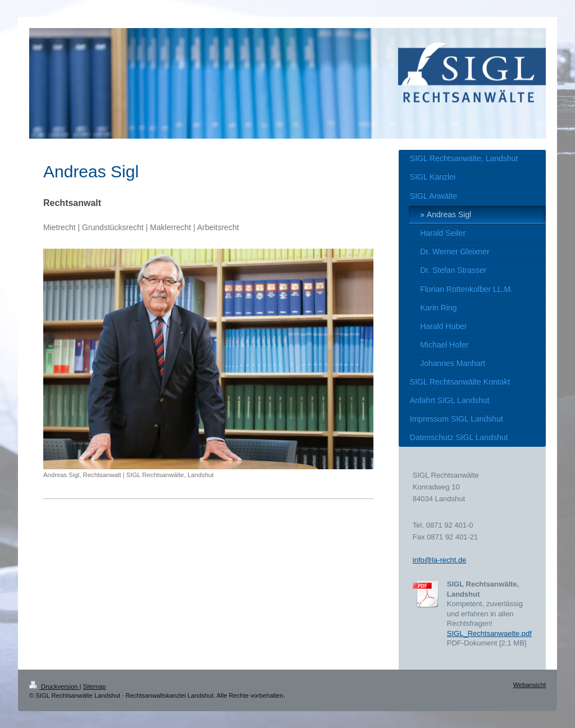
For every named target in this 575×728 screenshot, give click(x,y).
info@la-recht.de (440, 560)
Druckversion (54, 686)
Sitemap (95, 686)
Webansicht (530, 685)
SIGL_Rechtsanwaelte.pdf (489, 633)
